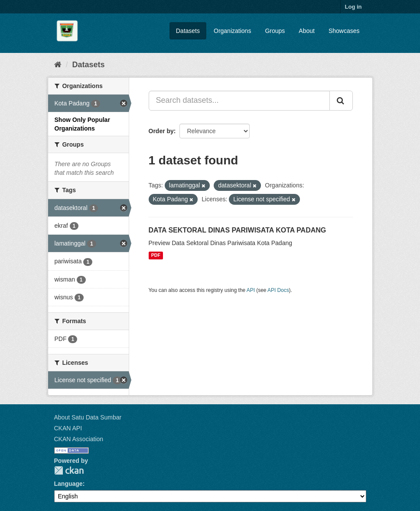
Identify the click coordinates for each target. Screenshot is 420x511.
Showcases (344, 31)
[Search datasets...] (239, 101)
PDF (156, 255)
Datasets (188, 31)
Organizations (232, 31)
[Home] (58, 65)
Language (68, 484)
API (251, 290)
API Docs (278, 290)
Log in (353, 7)
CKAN (69, 470)
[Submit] (341, 101)
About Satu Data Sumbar (88, 417)
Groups (275, 31)
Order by (161, 131)
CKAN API (68, 428)
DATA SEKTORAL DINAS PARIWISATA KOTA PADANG (238, 230)
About (307, 31)
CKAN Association (79, 439)
